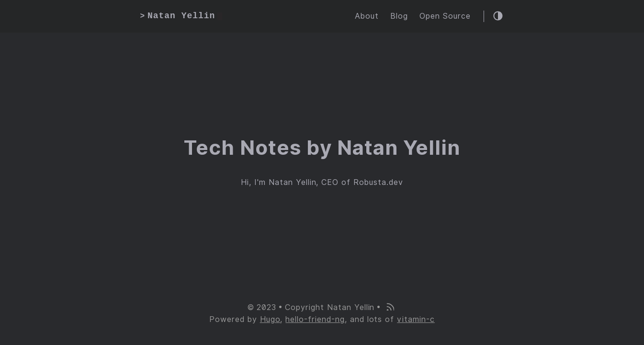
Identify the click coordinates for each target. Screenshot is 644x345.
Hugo (270, 319)
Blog (399, 16)
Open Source (445, 16)
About (367, 16)
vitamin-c (416, 319)
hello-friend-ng (315, 319)
